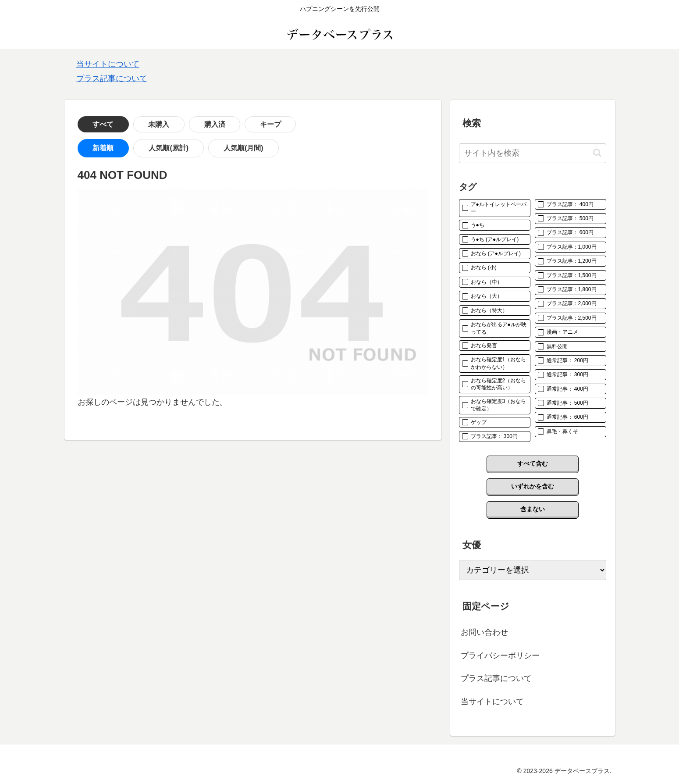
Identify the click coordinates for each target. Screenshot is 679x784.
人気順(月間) (208, 148)
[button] (597, 153)
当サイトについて (108, 64)
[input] (533, 153)
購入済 (181, 124)
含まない (533, 509)
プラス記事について (112, 78)
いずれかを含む (533, 486)
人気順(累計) (148, 148)
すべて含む (533, 463)
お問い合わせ (484, 632)
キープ (223, 124)
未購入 (139, 124)
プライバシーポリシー (500, 656)
